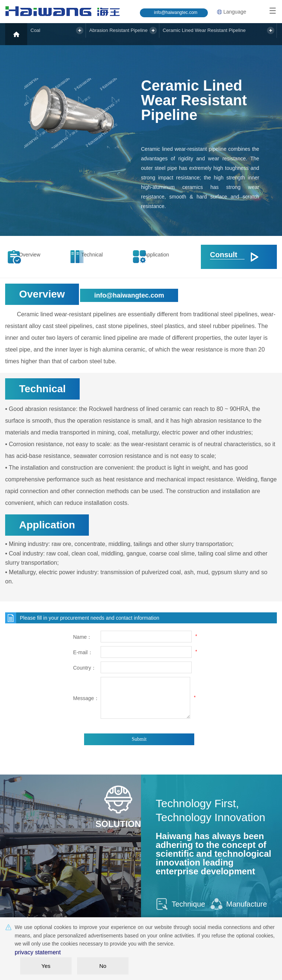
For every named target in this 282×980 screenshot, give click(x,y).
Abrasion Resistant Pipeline (126, 34)
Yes (46, 966)
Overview (36, 257)
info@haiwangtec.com (176, 12)
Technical (99, 257)
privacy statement (35, 953)
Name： (82, 637)
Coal (41, 34)
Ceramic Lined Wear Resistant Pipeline (218, 34)
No (103, 966)
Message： (86, 698)
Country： (85, 668)
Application (161, 257)
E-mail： (83, 652)
